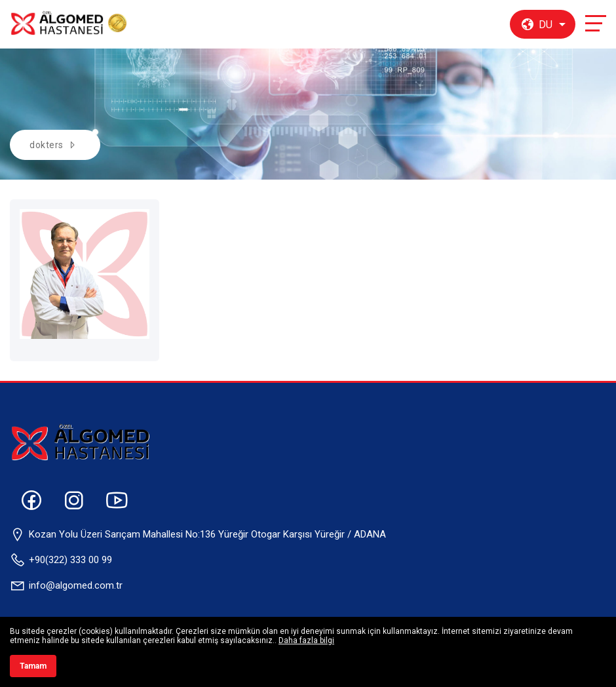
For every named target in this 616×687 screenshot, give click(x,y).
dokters (47, 145)
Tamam (33, 666)
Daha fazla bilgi (306, 640)
